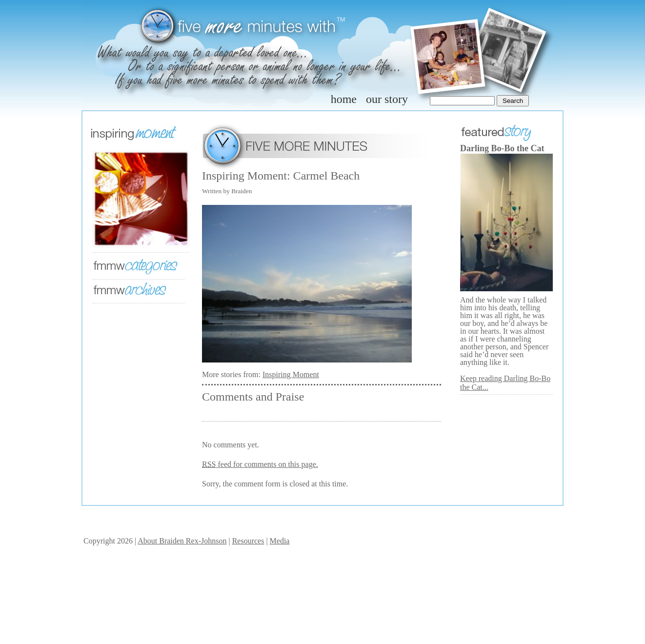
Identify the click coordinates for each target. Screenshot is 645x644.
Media (280, 541)
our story (387, 99)
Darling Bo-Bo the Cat (502, 148)
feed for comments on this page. (260, 464)
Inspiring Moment (291, 374)
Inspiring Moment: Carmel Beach (281, 176)
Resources (248, 541)
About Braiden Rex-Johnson (182, 541)
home (344, 99)
